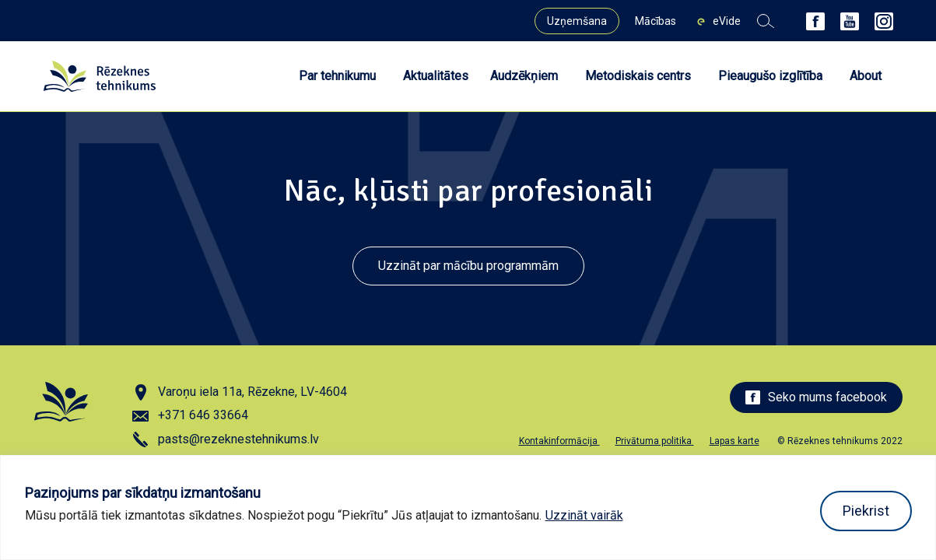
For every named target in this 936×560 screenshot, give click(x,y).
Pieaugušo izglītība (770, 76)
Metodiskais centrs (638, 76)
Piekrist (866, 511)
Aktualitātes (436, 76)
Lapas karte (734, 441)
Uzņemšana (577, 21)
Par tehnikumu (337, 76)
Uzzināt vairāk (584, 515)
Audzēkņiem (524, 76)
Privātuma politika (655, 441)
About (866, 76)
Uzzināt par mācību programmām (468, 266)
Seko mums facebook (816, 397)
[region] (468, 507)
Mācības (656, 21)
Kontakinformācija (559, 441)
